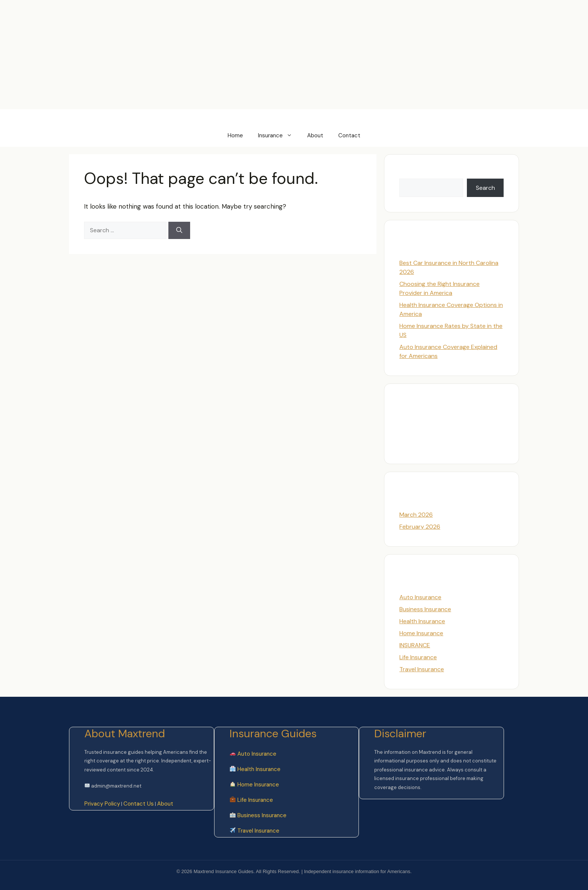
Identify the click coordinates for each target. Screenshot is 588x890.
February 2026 (420, 527)
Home (235, 135)
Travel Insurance (422, 669)
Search (409, 174)
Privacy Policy (102, 804)
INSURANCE (415, 645)
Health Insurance (422, 621)
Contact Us (139, 804)
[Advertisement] (136, 17)
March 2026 (416, 515)
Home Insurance (421, 633)
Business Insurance (425, 609)
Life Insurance (418, 657)
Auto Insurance (420, 597)
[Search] (179, 230)
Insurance (279, 135)
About (315, 135)
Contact (349, 135)
